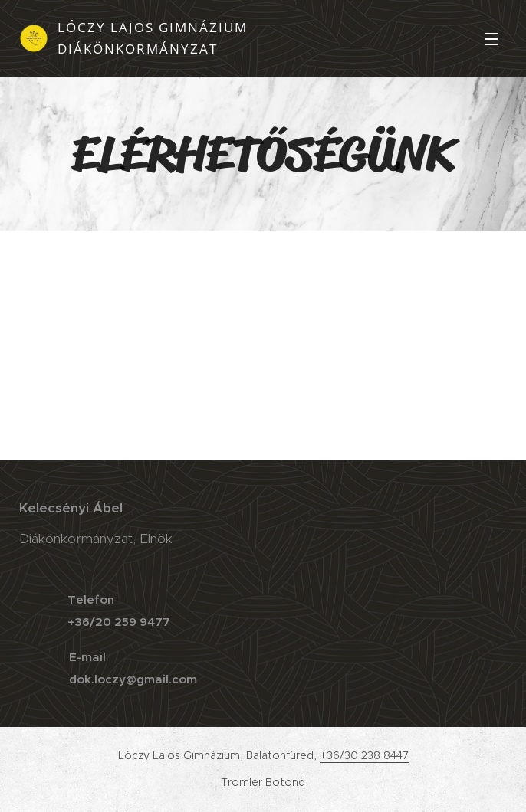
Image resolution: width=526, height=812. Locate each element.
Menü (491, 39)
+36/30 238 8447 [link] (364, 755)
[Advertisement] (263, 345)
